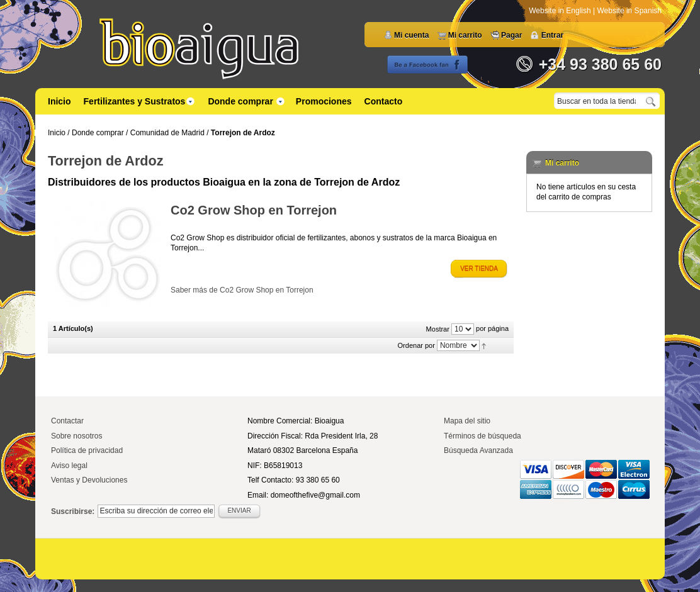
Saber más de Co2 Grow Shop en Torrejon (242, 290)
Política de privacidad (87, 450)
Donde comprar (98, 133)
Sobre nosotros (76, 436)
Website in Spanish (629, 11)
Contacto (384, 101)
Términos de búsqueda (483, 436)
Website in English (561, 11)
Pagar (511, 35)
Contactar (67, 421)
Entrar (552, 35)
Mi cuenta (411, 35)
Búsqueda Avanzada (478, 450)
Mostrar (438, 329)
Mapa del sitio (467, 421)
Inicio (59, 101)
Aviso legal (69, 466)
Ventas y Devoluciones (89, 480)
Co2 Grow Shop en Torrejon (254, 210)
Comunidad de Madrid (167, 133)
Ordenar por (416, 345)
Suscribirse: (73, 511)
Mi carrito (465, 35)
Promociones (324, 101)
